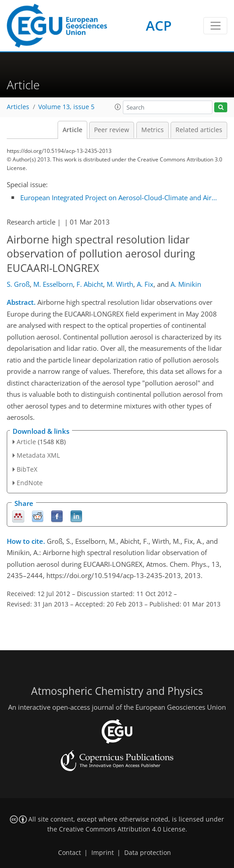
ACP (159, 25)
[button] (118, 107)
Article (72, 130)
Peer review (112, 130)
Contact (70, 853)
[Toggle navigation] (215, 26)
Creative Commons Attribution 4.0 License (122, 829)
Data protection (148, 853)
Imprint (103, 853)
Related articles (199, 130)
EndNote (30, 483)
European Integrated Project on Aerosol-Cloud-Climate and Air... (119, 197)
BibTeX (27, 469)
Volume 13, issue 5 (66, 107)
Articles (18, 107)
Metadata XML (38, 455)
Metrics (153, 130)
